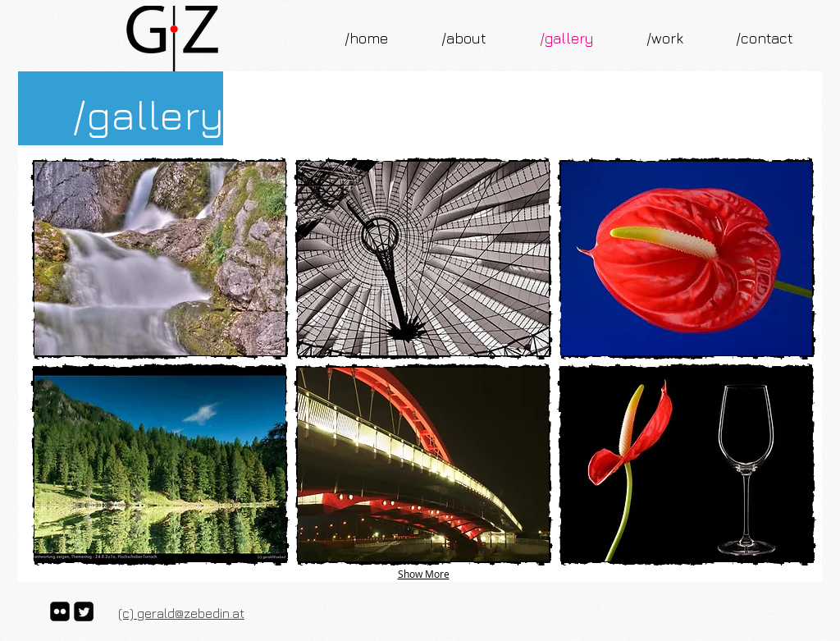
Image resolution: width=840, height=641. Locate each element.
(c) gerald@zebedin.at (181, 613)
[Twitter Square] (84, 611)
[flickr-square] (60, 611)
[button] (160, 259)
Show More (424, 574)
